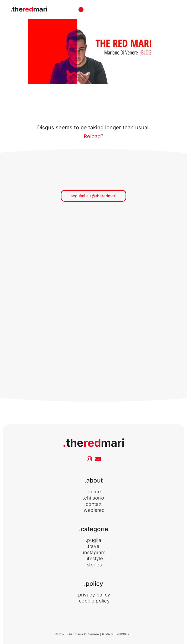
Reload (92, 136)
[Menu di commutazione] (81, 10)
